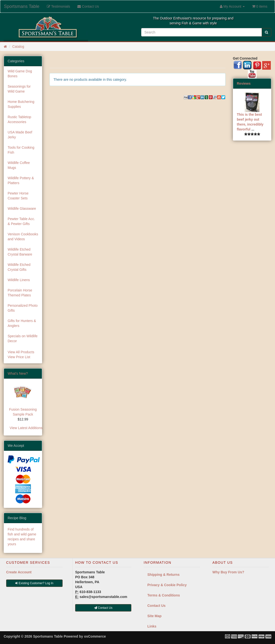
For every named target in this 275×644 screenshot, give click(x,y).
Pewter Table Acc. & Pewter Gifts (21, 221)
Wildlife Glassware (22, 209)
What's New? (18, 373)
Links (152, 626)
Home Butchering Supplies (21, 104)
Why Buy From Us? (228, 572)
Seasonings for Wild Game (19, 89)
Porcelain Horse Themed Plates (20, 293)
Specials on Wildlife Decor (23, 338)
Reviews (244, 83)
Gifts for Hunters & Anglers (22, 323)
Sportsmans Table (22, 6)
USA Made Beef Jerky (20, 135)
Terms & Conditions (164, 595)
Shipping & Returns (163, 575)
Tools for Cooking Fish (21, 150)
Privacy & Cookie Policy (167, 585)
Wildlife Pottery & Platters (21, 180)
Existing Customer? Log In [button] (34, 583)
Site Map (155, 616)
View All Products (21, 352)
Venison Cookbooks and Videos (23, 237)
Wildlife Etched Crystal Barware (20, 252)
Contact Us (156, 606)
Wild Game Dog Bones (20, 74)
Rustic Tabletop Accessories (19, 119)
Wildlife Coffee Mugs (19, 165)
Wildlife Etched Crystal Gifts (19, 267)
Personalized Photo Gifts (23, 308)
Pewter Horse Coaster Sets (18, 196)
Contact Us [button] (103, 608)
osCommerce (95, 636)
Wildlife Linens (19, 280)
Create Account (19, 572)
